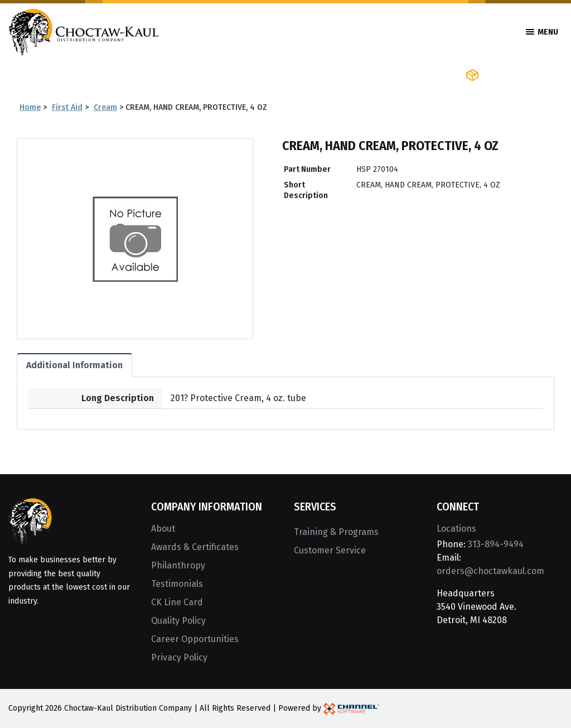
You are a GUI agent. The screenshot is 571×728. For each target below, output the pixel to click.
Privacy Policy (179, 657)
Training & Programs (336, 532)
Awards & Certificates (195, 547)
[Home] (84, 31)
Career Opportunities (195, 639)
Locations (456, 529)
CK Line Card (177, 602)
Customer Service (330, 550)
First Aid (67, 107)
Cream (105, 107)
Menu (542, 32)
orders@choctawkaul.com (490, 571)
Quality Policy (178, 621)
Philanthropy (178, 565)
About (163, 529)
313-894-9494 (496, 544)
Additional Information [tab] (74, 365)
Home (30, 107)
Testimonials (177, 584)
